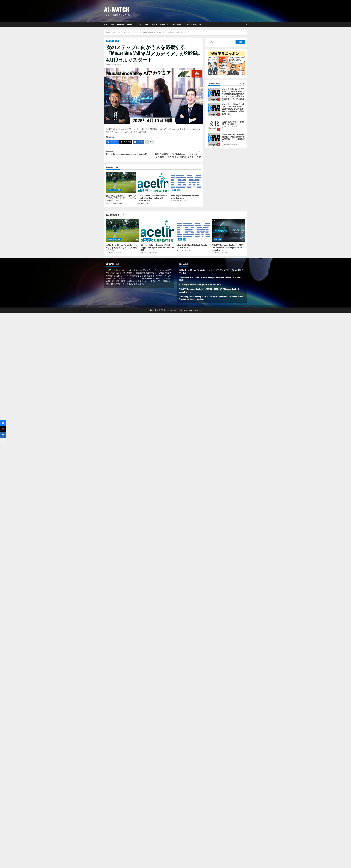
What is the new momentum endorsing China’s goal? (130, 153)
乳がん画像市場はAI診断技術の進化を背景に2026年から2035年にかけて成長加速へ (214, 139)
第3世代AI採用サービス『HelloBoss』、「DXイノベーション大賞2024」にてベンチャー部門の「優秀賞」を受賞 (177, 154)
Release (163, 24)
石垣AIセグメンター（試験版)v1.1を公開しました (214, 124)
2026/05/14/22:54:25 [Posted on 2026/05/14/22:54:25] (180, 201)
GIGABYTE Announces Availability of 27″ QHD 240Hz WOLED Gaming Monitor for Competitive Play (228, 231)
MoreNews (184, 310)
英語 (146, 190)
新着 (108, 41)
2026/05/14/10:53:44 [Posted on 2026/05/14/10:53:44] (231, 127)
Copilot (139, 24)
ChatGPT (121, 24)
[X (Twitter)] (126, 142)
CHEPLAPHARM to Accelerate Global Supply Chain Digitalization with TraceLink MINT (153, 182)
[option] (226, 95)
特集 (112, 24)
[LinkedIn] (139, 142)
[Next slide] (243, 84)
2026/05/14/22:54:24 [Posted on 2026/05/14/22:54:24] (221, 253)
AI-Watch (117, 9)
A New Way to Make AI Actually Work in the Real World (186, 182)
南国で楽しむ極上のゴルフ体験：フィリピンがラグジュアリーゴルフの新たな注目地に (121, 182)
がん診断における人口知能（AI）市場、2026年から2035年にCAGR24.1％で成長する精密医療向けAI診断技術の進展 (214, 109)
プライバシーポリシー (193, 24)
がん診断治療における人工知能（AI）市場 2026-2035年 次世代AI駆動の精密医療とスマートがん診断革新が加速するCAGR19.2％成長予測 (214, 94)
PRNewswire (112, 190)
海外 (154, 24)
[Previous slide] (240, 84)
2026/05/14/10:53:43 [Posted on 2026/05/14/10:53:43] (231, 144)
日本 (147, 24)
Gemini (130, 24)
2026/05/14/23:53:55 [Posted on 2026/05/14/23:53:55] (147, 203)
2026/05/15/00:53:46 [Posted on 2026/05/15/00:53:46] (115, 203)
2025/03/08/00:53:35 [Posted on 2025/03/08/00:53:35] (117, 65)
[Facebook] (112, 142)
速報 (106, 24)
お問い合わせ (177, 24)
